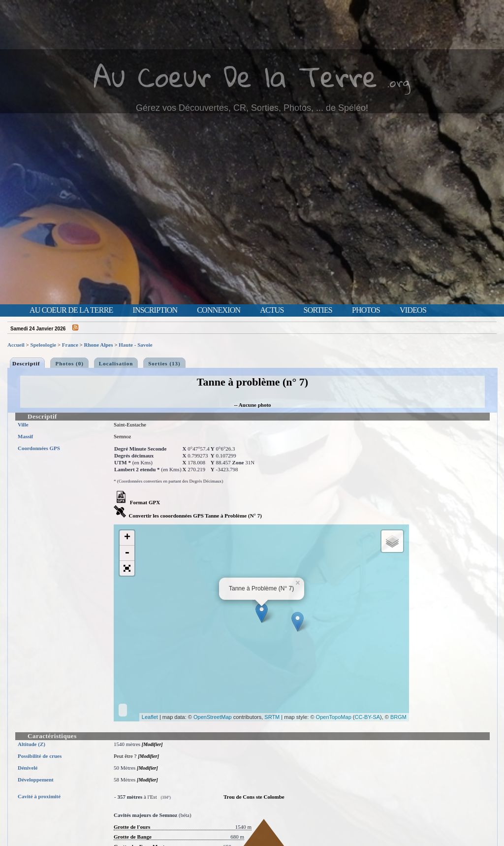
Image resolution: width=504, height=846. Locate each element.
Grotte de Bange (133, 837)
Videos (413, 310)
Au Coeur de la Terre (71, 310)
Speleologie (44, 345)
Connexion (219, 310)
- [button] (127, 553)
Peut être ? (125, 756)
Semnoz (122, 436)
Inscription (155, 310)
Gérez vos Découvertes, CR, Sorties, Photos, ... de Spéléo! (252, 108)
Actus (272, 310)
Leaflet (150, 717)
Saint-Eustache (130, 424)
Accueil (16, 345)
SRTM (272, 717)
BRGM (398, 717)
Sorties (318, 310)
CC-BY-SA (368, 717)
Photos (366, 310)
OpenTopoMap (334, 717)
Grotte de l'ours (132, 827)
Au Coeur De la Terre (236, 76)
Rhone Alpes (99, 345)
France (70, 345)
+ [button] (127, 538)
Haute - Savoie (135, 345)
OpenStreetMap (213, 717)
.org (399, 82)
